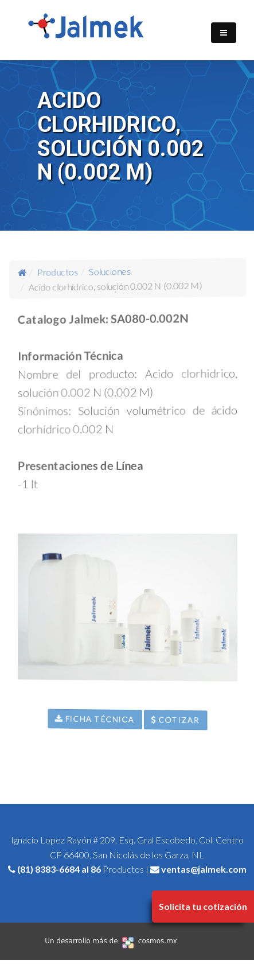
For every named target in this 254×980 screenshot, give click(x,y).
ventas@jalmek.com (204, 869)
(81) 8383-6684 (48, 869)
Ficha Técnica (97, 715)
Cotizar (177, 728)
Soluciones (111, 274)
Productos (62, 281)
